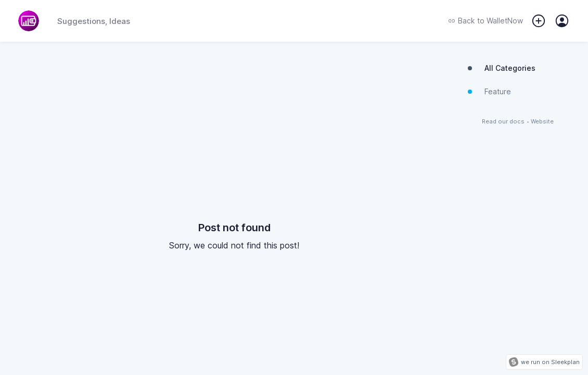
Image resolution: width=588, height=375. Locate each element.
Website (542, 122)
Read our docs (503, 122)
